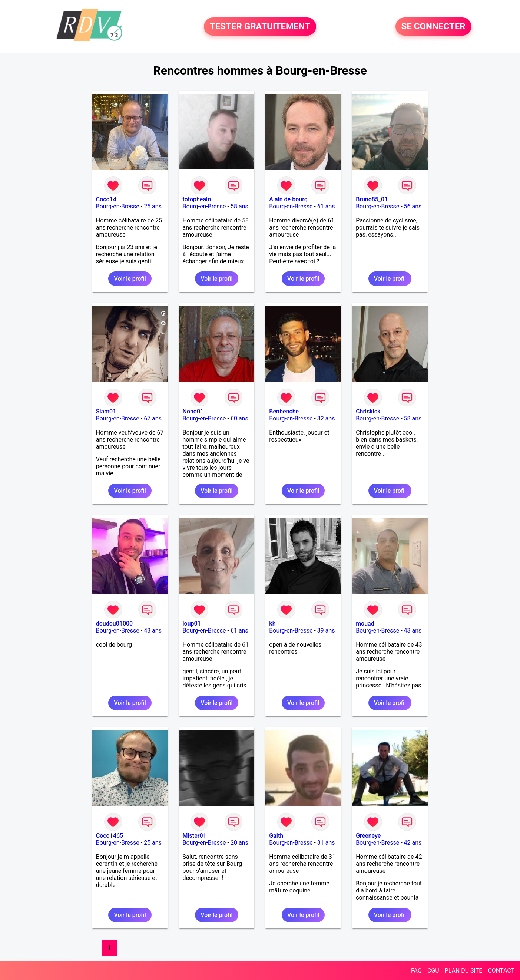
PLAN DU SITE (464, 971)
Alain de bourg (288, 199)
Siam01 (106, 411)
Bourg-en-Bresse (118, 206)
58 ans (239, 206)
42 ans (413, 843)
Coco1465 (110, 836)
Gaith (276, 836)
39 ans (326, 631)
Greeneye (368, 836)
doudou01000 (114, 623)
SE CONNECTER (433, 27)
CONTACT (501, 971)
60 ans (239, 418)
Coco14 (106, 199)
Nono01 (193, 411)
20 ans (239, 843)
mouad (365, 623)
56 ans (413, 206)
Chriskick (368, 411)
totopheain (197, 199)
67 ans (153, 418)
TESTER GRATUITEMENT (260, 27)
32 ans (326, 418)
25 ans (153, 206)
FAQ (416, 971)
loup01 (192, 623)
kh (272, 623)
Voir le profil (130, 279)
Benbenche (284, 411)
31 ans (326, 843)
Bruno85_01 (372, 199)
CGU (433, 971)
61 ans (326, 206)
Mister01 (195, 836)
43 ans (153, 631)
